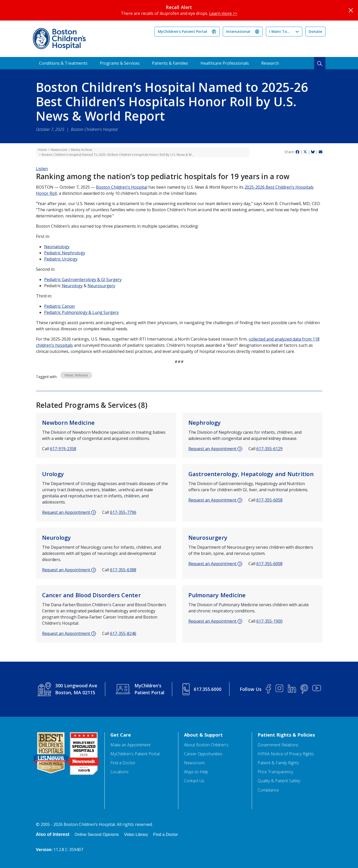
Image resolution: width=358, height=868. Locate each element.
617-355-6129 (269, 449)
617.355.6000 (208, 689)
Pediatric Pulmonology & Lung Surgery (81, 312)
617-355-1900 (269, 621)
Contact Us (194, 781)
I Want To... (280, 31)
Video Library (136, 835)
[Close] (351, 10)
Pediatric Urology (61, 259)
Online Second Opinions (97, 835)
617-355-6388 (123, 570)
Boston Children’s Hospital (122, 187)
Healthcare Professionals (225, 63)
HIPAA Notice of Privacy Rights (286, 754)
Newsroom (59, 150)
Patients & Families (170, 63)
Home (42, 150)
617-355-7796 (123, 512)
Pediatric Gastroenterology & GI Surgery (83, 279)
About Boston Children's (206, 745)
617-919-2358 (63, 449)
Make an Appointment (130, 745)
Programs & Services (120, 63)
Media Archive (82, 150)
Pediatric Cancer (60, 306)
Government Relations (278, 745)
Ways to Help (196, 772)
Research (270, 63)
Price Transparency (275, 772)
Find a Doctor (123, 763)
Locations (119, 772)
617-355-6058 (269, 500)
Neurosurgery (101, 286)
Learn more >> (223, 13)
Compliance (268, 790)
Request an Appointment (215, 449)
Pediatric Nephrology (65, 253)
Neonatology (57, 247)
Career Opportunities (203, 754)
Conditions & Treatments (63, 63)
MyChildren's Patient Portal (182, 31)
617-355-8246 (123, 633)
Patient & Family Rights (278, 763)
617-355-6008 (269, 564)
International (238, 31)
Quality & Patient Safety (279, 781)
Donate (315, 31)
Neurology (72, 286)
